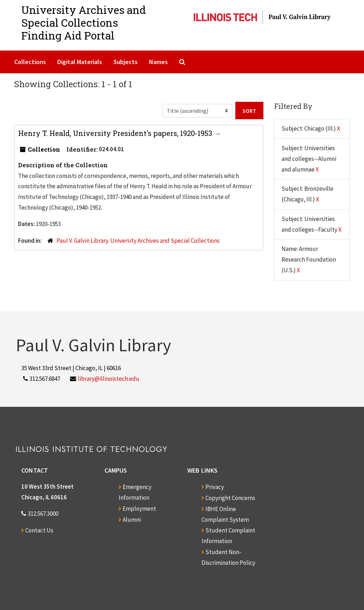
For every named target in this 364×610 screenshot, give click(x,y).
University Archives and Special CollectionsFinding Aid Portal (84, 23)
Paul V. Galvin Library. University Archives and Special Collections (138, 241)
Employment (139, 509)
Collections (30, 62)
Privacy (215, 487)
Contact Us (39, 530)
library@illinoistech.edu (109, 379)
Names (158, 62)
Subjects (125, 62)
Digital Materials (80, 62)
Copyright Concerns (230, 498)
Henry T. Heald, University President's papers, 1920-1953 (116, 133)
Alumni (132, 520)
